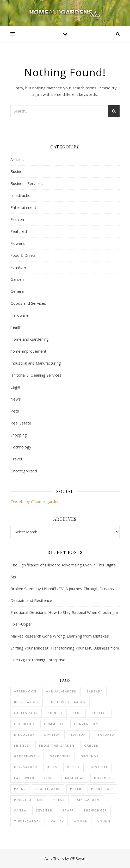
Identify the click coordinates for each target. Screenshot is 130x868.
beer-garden (27, 702)
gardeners (60, 756)
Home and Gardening (30, 339)
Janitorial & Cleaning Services (36, 375)
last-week (24, 778)
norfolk (103, 778)
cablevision (26, 713)
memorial (75, 778)
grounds (90, 756)
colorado (24, 724)
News (16, 399)
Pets (15, 411)
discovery (24, 735)
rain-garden (87, 800)
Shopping (19, 435)
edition (78, 735)
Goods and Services (28, 303)
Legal (15, 387)
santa (20, 810)
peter (76, 789)
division (53, 735)
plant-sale (102, 789)
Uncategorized (24, 471)
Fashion (17, 219)
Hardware (20, 315)
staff (68, 810)
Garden (17, 279)
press (59, 800)
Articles (17, 159)
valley (57, 821)
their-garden (28, 821)
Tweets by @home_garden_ (36, 501)
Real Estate (21, 423)
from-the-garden (57, 745)
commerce (54, 724)
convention (86, 724)
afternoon (25, 691)
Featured (19, 231)
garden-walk (27, 756)
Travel (16, 459)
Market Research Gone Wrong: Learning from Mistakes (60, 636)
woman (81, 821)
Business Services (27, 183)
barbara (95, 691)
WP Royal (77, 858)
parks (20, 789)
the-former (95, 810)
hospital (99, 767)
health (16, 327)
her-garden (26, 767)
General (17, 291)
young (104, 821)
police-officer (29, 800)
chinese (55, 713)
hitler (73, 767)
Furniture (18, 267)
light (50, 778)
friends (22, 745)
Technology (21, 447)
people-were (48, 789)
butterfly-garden (67, 702)
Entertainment (23, 207)
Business (18, 171)
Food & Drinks (23, 255)
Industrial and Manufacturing (36, 363)
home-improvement (28, 351)
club (77, 713)
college (100, 713)
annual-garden (61, 691)
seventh (44, 810)
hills (52, 767)
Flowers (18, 243)
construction (21, 195)
